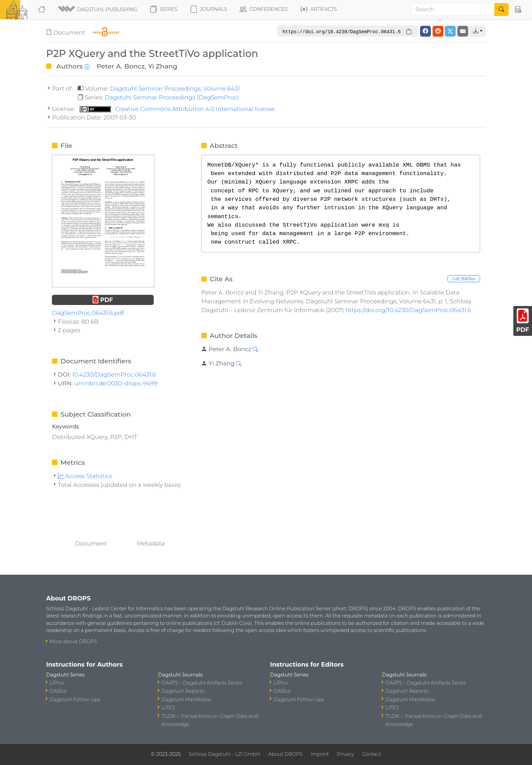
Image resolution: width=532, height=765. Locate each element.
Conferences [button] (264, 9)
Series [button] (164, 9)
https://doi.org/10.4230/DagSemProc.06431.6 (408, 310)
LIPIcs (57, 683)
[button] (98, 9)
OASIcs (58, 691)
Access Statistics (85, 476)
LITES (168, 708)
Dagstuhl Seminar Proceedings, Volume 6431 (175, 88)
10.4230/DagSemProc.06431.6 (114, 374)
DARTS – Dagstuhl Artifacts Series (202, 683)
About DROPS (285, 754)
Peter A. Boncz (121, 66)
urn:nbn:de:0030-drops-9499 (116, 383)
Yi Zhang (163, 66)
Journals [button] (208, 9)
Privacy (345, 754)
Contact (372, 754)
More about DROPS (73, 642)
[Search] (453, 9)
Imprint (320, 754)
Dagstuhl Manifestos (186, 700)
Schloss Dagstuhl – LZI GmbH (224, 754)
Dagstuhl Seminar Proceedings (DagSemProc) (172, 97)
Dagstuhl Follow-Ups (75, 700)
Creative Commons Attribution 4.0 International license (177, 109)
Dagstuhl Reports (183, 691)
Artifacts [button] (319, 9)
